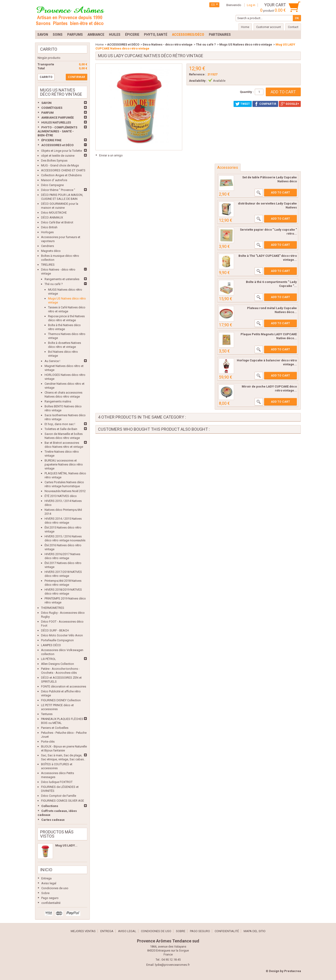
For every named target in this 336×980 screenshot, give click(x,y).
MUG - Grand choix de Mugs (60, 165)
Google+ (290, 104)
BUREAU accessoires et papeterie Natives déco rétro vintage (64, 464)
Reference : (198, 74)
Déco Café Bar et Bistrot (57, 222)
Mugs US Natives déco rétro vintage (246, 44)
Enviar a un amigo (111, 155)
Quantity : (247, 92)
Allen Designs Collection (58, 664)
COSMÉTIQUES (52, 108)
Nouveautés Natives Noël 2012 (65, 491)
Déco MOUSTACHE (54, 213)
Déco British (49, 227)
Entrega (46, 878)
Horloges (47, 232)
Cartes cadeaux (53, 820)
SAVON (46, 103)
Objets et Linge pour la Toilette (61, 151)
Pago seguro (50, 898)
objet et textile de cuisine (58, 156)
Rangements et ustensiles (62, 279)
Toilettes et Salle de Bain (61, 429)
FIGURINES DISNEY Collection (61, 700)
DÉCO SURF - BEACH (55, 630)
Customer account (269, 27)
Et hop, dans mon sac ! (60, 424)
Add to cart (280, 193)
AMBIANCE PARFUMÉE (58, 118)
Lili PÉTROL (49, 659)
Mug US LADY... (66, 845)
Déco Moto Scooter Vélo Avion (62, 635)
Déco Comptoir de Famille (59, 796)
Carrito (49, 49)
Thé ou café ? (54, 284)
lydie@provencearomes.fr (172, 965)
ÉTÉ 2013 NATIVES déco (61, 496)
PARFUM (47, 113)
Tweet (243, 104)
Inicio (46, 870)
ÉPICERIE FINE (51, 140)
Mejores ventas (83, 931)
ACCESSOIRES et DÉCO (57, 145)
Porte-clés (48, 742)
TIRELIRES (48, 265)
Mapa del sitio (255, 931)
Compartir (265, 104)
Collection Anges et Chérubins (61, 175)
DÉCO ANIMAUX (52, 217)
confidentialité (51, 903)
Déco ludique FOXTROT (57, 782)
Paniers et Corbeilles (55, 728)
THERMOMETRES (53, 608)
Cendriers (47, 246)
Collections (50, 806)
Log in (251, 5)
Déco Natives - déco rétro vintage (168, 44)
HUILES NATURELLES (56, 122)
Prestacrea (293, 971)
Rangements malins (58, 401)
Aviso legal (49, 883)
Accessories (228, 167)
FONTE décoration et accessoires (64, 686)
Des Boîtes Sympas (54, 160)
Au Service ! (52, 361)
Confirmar (77, 77)
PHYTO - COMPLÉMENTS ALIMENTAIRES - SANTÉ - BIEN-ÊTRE (57, 131)
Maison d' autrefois (54, 180)
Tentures (47, 714)
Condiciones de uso (55, 888)
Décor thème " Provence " (58, 190)
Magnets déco (51, 251)
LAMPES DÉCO (51, 645)
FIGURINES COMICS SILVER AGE (63, 801)
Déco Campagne (52, 185)
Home (100, 44)
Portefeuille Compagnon (57, 640)
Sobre (45, 893)
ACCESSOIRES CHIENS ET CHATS (63, 170)
